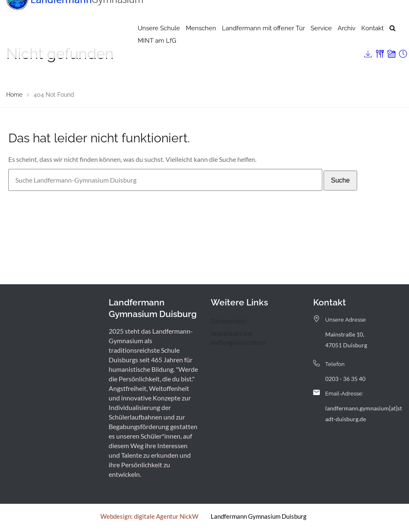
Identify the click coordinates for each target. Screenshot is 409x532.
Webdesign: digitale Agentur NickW (149, 516)
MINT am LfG (157, 56)
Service (321, 44)
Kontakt (372, 44)
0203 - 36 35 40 (345, 379)
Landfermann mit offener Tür (263, 44)
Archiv (347, 44)
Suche (340, 180)
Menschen (201, 44)
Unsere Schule (159, 44)
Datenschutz (228, 321)
